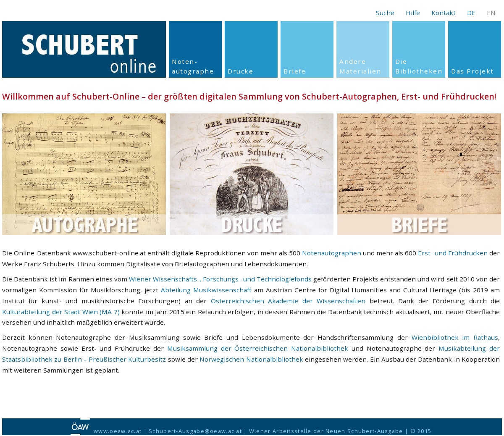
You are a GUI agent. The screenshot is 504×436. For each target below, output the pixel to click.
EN (491, 13)
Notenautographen (332, 253)
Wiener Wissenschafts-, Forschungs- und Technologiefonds (220, 279)
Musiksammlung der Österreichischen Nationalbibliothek (258, 348)
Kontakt (444, 13)
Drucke (240, 71)
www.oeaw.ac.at (118, 431)
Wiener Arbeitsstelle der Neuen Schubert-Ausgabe (326, 431)
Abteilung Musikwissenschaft (206, 290)
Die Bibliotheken (419, 66)
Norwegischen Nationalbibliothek (251, 359)
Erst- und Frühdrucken (453, 253)
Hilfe (413, 13)
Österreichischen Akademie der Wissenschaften (288, 301)
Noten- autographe (193, 66)
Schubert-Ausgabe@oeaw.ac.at (195, 431)
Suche (385, 13)
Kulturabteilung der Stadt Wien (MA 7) (61, 312)
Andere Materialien (360, 66)
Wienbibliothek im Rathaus (455, 337)
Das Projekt (472, 71)
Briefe (295, 71)
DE (471, 13)
